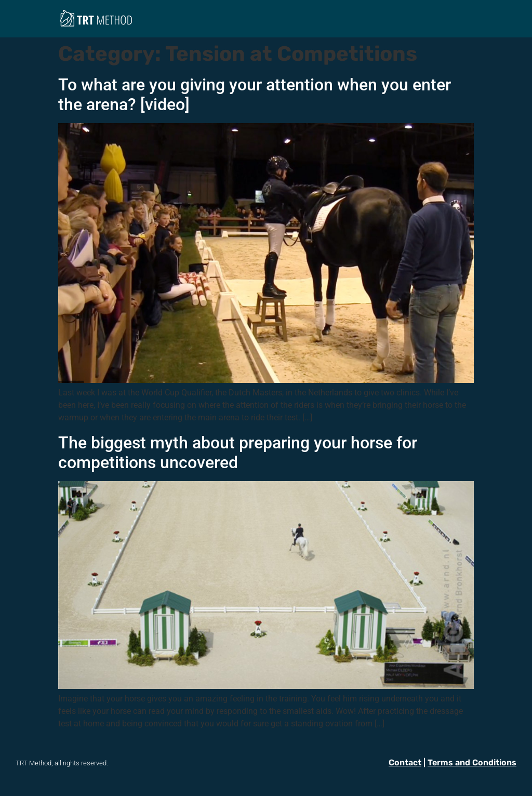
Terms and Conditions (472, 762)
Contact (405, 762)
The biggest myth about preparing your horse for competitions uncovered (238, 453)
